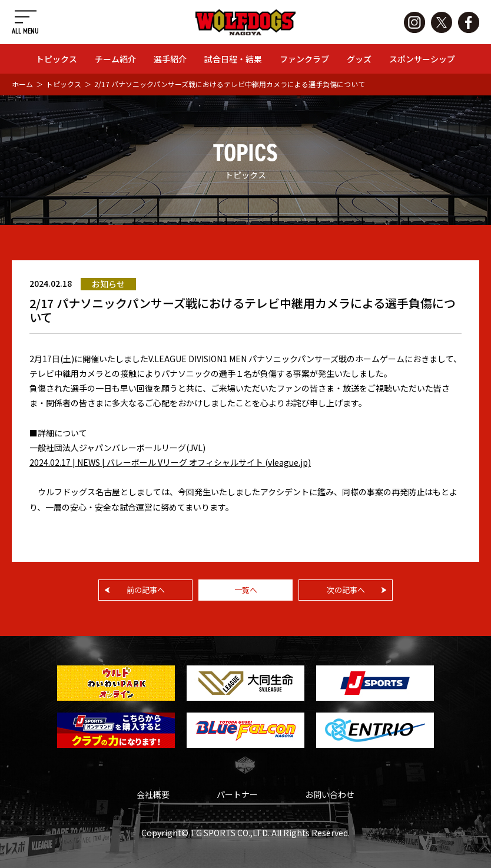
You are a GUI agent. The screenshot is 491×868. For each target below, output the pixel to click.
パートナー (237, 794)
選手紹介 (170, 59)
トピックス (57, 59)
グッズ (359, 59)
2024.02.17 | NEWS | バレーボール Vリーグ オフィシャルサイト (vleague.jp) (170, 462)
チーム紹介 (115, 59)
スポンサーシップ (422, 59)
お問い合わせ (330, 794)
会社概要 (153, 794)
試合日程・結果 (233, 59)
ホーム (22, 84)
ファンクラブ (304, 59)
